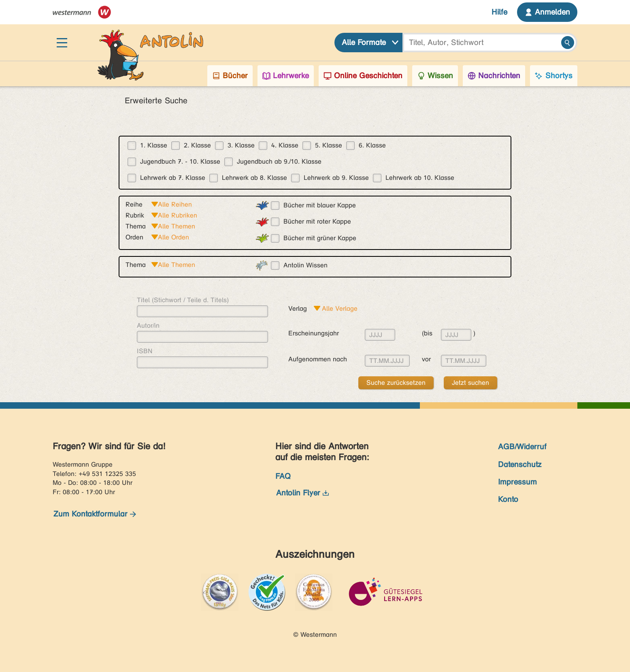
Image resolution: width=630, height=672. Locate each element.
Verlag (298, 308)
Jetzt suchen (470, 383)
